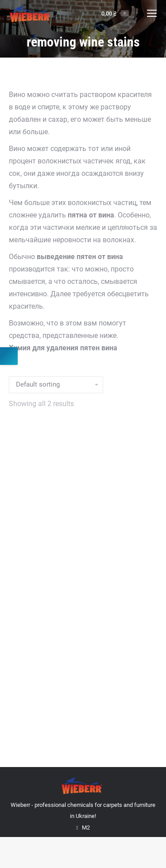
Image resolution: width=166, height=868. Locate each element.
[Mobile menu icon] (152, 13)
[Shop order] (56, 385)
